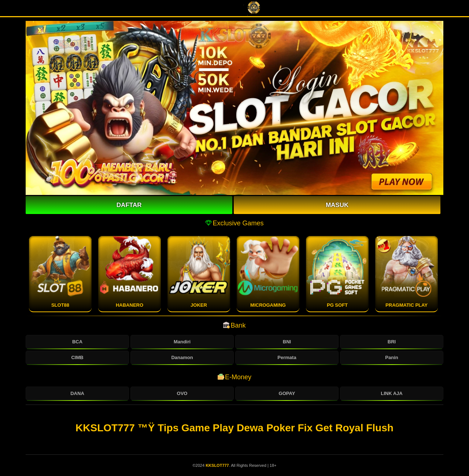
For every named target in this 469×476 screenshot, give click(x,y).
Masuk (337, 205)
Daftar (129, 205)
